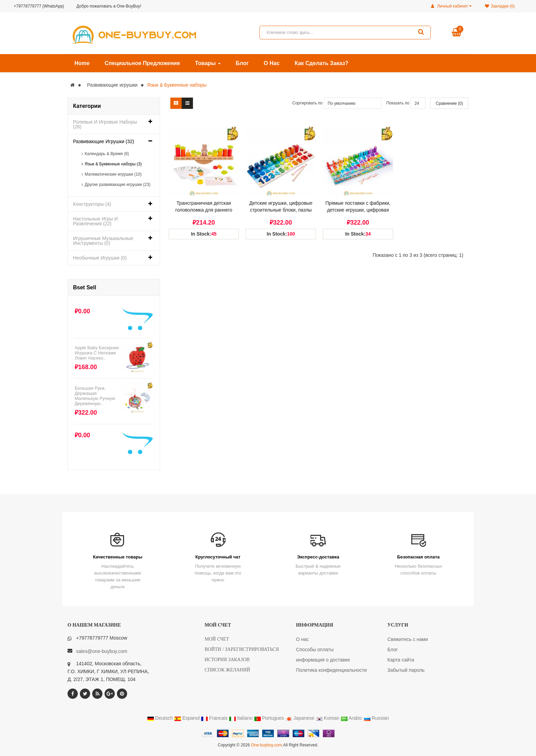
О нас (302, 639)
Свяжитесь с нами (407, 639)
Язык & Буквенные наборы (177, 85)
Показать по (398, 103)
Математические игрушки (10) (113, 174)
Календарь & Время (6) (107, 154)
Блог (392, 650)
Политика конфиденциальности (332, 670)
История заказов (227, 660)
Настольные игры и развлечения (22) (95, 221)
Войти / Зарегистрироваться (242, 649)
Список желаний (227, 670)
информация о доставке (323, 660)
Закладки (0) (500, 6)
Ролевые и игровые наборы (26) (105, 124)
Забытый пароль (406, 670)
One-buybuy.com (266, 745)
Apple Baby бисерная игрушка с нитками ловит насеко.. (97, 353)
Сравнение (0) (449, 103)
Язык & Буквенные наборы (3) (113, 164)
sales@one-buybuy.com (102, 651)
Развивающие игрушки (112, 85)
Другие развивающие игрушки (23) (118, 185)
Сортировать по (307, 103)
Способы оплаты (315, 650)
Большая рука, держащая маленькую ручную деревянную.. (95, 396)
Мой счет (217, 639)
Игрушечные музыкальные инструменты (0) (103, 241)
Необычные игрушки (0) (100, 258)
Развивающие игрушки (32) (104, 141)
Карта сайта (401, 660)
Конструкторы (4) (92, 204)
